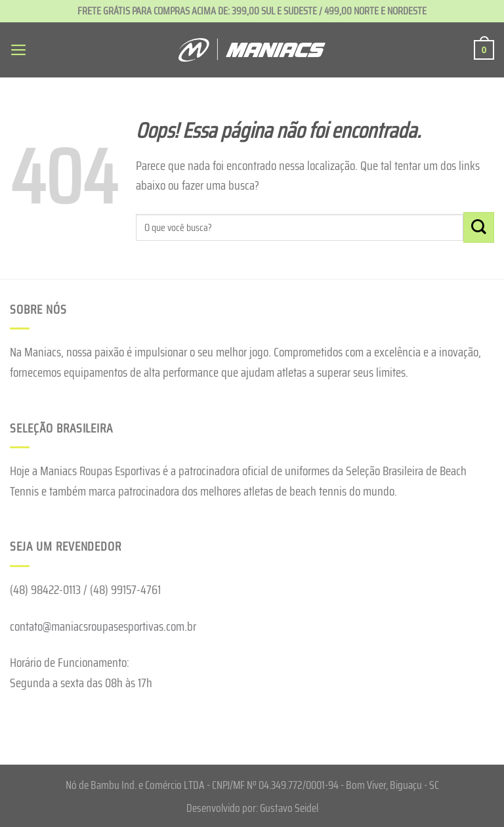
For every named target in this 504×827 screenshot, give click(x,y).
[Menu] (19, 50)
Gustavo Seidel (289, 808)
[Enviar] (479, 227)
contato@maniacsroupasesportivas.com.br (103, 626)
